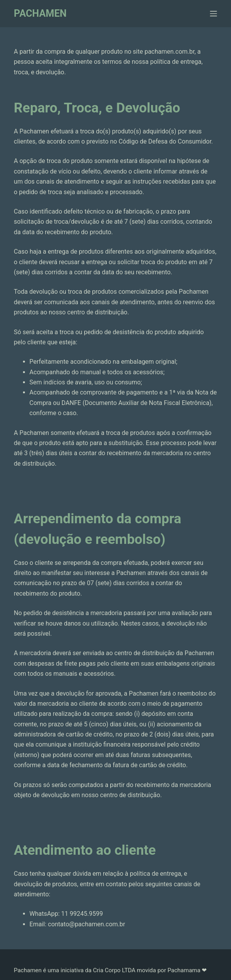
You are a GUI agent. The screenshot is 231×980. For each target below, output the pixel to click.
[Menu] (213, 14)
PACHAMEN (40, 13)
